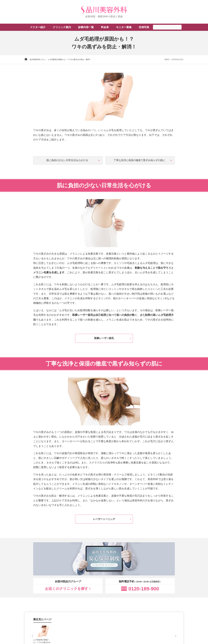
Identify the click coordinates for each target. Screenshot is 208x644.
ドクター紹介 (38, 27)
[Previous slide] (32, 639)
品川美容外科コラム (38, 60)
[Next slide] (175, 639)
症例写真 (144, 27)
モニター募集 (124, 27)
